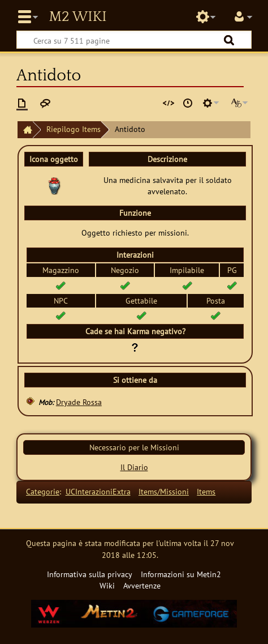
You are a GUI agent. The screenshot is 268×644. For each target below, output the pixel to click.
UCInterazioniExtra (98, 491)
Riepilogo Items (74, 129)
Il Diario (134, 467)
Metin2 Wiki (77, 17)
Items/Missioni (164, 491)
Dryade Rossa (79, 402)
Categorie (43, 491)
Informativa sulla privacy (90, 574)
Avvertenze (142, 585)
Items (206, 491)
